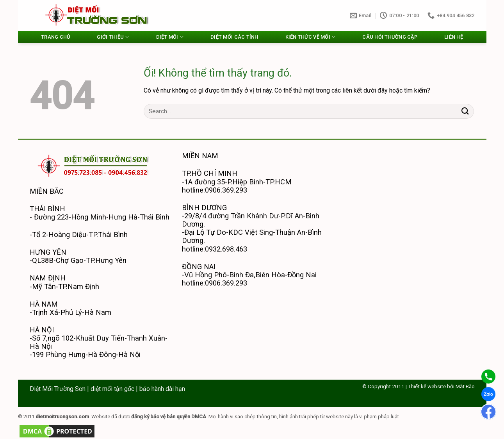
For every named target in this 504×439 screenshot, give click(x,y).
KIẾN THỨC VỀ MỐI (311, 37)
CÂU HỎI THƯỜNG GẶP (390, 37)
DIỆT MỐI (170, 37)
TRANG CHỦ (55, 37)
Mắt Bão (465, 386)
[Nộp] (465, 111)
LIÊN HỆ (454, 37)
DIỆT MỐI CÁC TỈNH (234, 37)
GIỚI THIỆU (113, 37)
